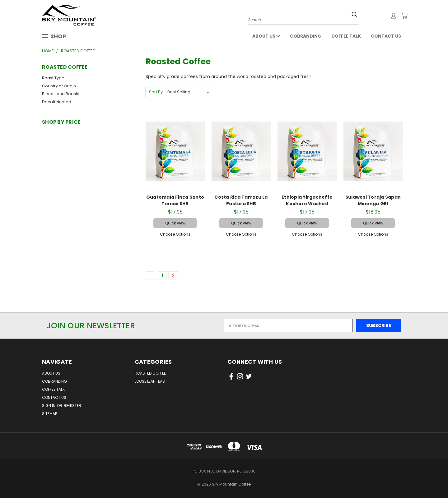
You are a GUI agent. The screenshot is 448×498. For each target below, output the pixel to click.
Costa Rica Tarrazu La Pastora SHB (241, 200)
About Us (266, 36)
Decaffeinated (57, 102)
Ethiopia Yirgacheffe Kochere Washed (307, 200)
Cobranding (306, 36)
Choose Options (175, 234)
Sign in (49, 406)
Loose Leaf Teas (150, 381)
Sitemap (49, 414)
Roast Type (53, 78)
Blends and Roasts (61, 94)
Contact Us (386, 36)
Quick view (175, 223)
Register (72, 406)
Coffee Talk (346, 36)
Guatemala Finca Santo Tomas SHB (175, 200)
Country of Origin (59, 86)
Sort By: (156, 92)
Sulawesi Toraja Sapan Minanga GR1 (373, 200)
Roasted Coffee (150, 373)
